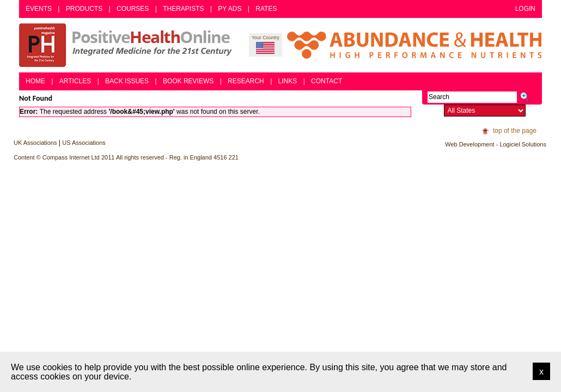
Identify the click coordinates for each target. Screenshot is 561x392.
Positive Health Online (128, 45)
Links (288, 81)
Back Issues (127, 81)
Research (246, 81)
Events (39, 9)
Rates (266, 9)
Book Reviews (188, 81)
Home (35, 81)
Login (525, 9)
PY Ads (230, 9)
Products (84, 9)
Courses (133, 9)
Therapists (183, 9)
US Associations (84, 143)
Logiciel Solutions (523, 144)
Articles (75, 81)
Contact (327, 81)
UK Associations (35, 143)
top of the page (515, 131)
